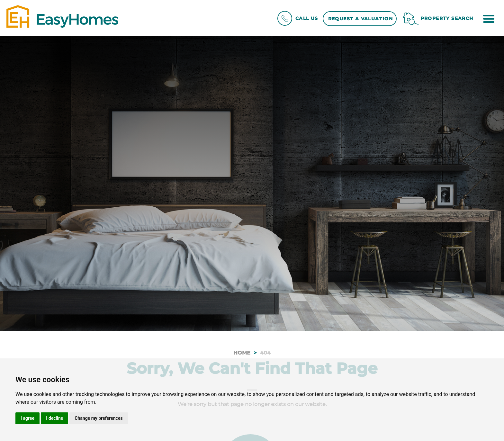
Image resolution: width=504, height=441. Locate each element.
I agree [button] (27, 418)
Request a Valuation (361, 19)
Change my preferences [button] (99, 418)
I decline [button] (54, 418)
